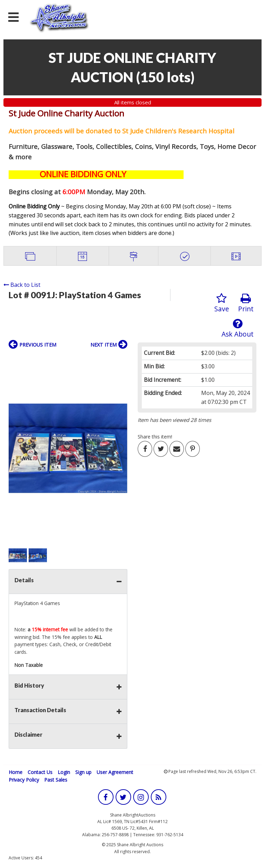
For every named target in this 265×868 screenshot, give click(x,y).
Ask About (238, 328)
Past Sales (56, 780)
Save (222, 303)
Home (16, 772)
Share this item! (155, 437)
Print (246, 303)
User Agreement (115, 772)
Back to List (22, 285)
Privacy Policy (24, 780)
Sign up (83, 772)
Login (64, 772)
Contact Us (40, 772)
